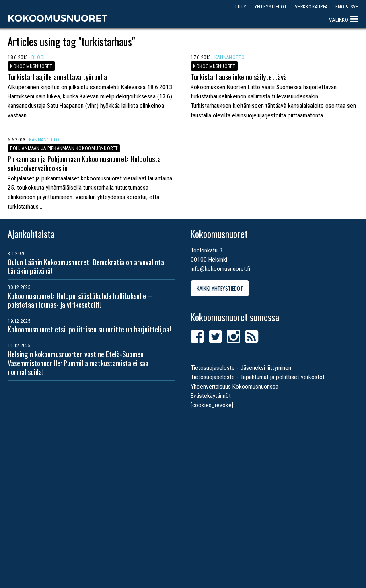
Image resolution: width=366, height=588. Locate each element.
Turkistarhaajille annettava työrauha (57, 77)
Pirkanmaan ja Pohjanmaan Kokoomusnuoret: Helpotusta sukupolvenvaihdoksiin (84, 163)
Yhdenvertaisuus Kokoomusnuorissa (234, 387)
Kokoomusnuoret (58, 18)
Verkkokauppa (311, 7)
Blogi (38, 57)
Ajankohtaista (31, 234)
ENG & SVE (347, 7)
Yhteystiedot (271, 7)
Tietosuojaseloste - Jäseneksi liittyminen (241, 368)
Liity (241, 7)
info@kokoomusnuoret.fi (220, 269)
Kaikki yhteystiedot (220, 288)
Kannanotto (229, 57)
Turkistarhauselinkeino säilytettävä (239, 77)
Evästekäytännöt (211, 396)
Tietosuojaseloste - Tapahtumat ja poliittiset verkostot (258, 377)
